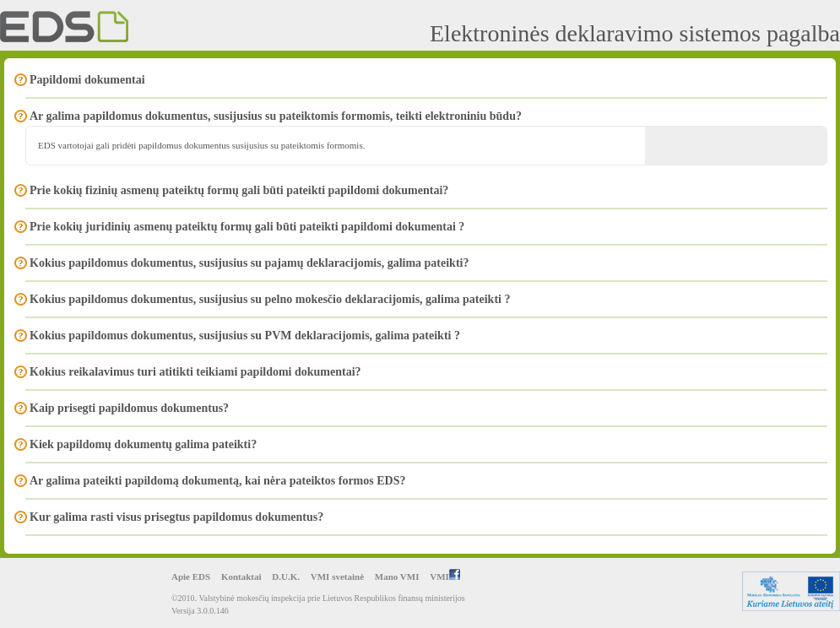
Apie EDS (191, 577)
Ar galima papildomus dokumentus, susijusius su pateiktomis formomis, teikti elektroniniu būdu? (276, 116)
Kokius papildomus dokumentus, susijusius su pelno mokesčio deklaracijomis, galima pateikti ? (270, 299)
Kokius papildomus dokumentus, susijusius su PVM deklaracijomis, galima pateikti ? (245, 336)
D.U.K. (286, 577)
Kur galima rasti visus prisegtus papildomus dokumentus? (176, 517)
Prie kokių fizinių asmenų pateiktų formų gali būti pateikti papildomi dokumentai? (239, 190)
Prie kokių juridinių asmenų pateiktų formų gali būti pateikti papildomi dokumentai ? (247, 227)
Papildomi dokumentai (87, 80)
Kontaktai (241, 577)
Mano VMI (397, 577)
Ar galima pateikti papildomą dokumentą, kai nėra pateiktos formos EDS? (217, 481)
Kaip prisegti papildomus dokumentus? (129, 408)
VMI (445, 577)
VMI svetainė (337, 577)
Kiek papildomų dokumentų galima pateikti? (143, 444)
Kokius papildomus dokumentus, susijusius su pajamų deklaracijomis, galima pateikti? (249, 263)
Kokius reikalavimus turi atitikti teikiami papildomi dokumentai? (195, 372)
